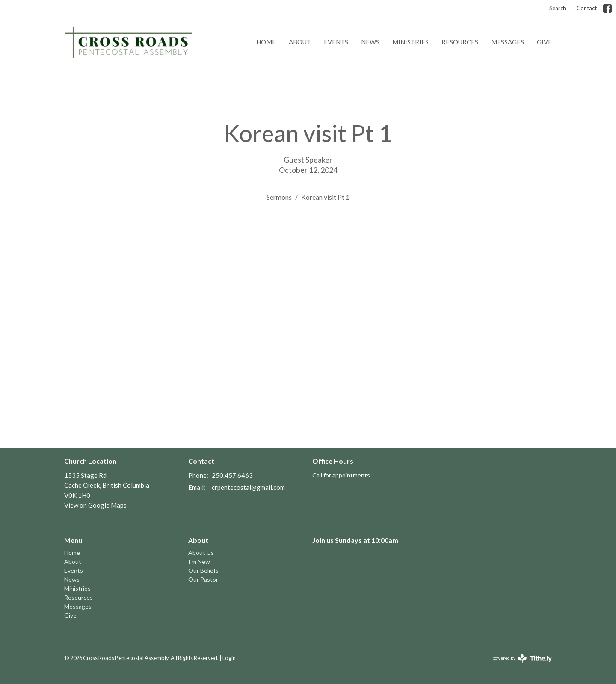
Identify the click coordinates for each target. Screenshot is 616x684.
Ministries (410, 42)
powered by (522, 658)
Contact (587, 8)
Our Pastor (203, 579)
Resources (460, 42)
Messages (508, 42)
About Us (201, 552)
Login (229, 658)
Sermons (279, 197)
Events (336, 42)
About (300, 42)
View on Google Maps (95, 505)
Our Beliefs (203, 570)
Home (266, 42)
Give (544, 42)
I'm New (199, 561)
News (370, 42)
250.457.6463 (232, 475)
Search (558, 8)
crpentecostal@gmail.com (248, 487)
